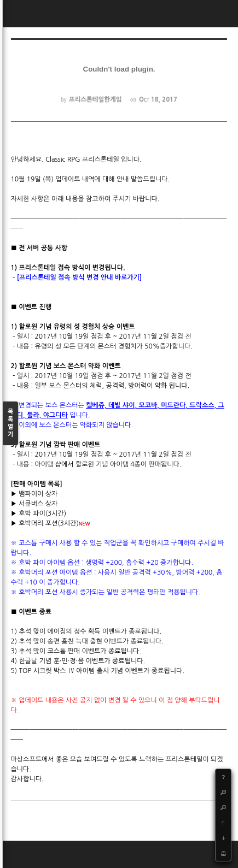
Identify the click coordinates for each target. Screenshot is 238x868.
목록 (10, 424)
